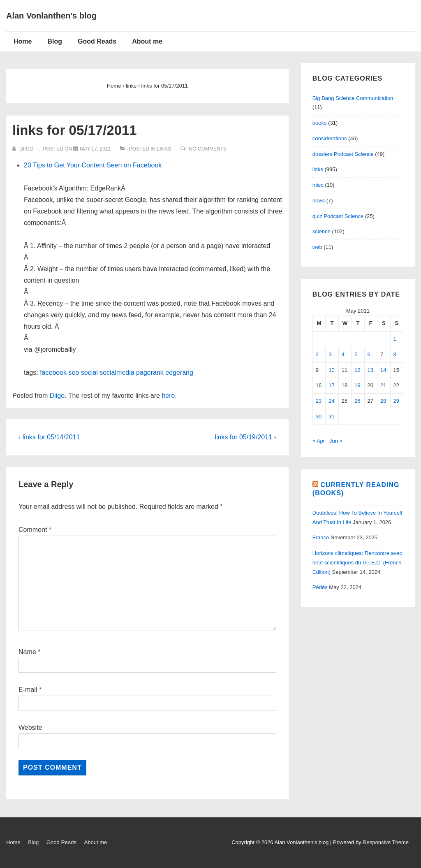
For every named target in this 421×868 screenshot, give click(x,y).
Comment (35, 530)
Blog (55, 41)
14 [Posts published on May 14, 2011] (383, 370)
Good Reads (97, 41)
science (322, 231)
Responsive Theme (386, 842)
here (168, 396)
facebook (53, 372)
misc (318, 185)
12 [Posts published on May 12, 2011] (357, 370)
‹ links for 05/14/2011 (49, 437)
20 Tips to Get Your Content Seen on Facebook (93, 165)
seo (74, 372)
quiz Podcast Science (338, 216)
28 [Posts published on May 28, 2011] (383, 401)
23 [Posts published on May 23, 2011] (319, 401)
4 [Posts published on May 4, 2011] (343, 354)
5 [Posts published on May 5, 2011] (356, 354)
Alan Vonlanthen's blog (51, 16)
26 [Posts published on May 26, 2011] (357, 401)
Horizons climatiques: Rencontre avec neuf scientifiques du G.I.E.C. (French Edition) (357, 563)
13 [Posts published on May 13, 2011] (370, 370)
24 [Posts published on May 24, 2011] (331, 401)
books (320, 123)
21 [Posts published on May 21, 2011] (383, 385)
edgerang (179, 372)
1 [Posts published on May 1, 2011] (395, 339)
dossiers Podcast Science (343, 154)
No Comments (208, 149)
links (164, 149)
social (89, 372)
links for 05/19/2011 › (245, 437)
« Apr (319, 441)
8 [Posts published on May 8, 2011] (395, 354)
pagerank (150, 372)
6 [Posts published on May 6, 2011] (369, 354)
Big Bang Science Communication (353, 98)
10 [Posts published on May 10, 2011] (331, 370)
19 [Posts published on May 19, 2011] (357, 385)
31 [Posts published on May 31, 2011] (331, 417)
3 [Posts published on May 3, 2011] (330, 354)
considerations (330, 138)
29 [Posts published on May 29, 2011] (396, 401)
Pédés (320, 587)
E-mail (28, 690)
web (317, 247)
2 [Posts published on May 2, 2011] (317, 354)
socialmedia (117, 372)
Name (27, 652)
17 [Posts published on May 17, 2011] (331, 385)
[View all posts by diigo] (24, 149)
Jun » (336, 441)
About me (147, 41)
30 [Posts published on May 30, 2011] (319, 417)
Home (23, 41)
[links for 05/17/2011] (95, 149)
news (319, 201)
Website (30, 728)
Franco (321, 537)
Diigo (57, 396)
